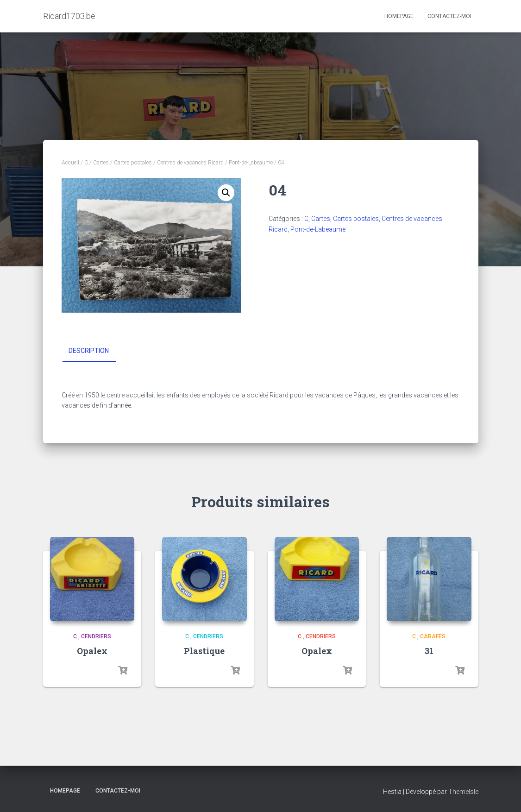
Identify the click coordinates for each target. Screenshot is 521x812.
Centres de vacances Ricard (190, 163)
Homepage (399, 16)
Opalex (92, 650)
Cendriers (96, 636)
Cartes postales (133, 163)
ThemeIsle (463, 792)
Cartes (101, 163)
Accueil (70, 163)
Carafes (433, 636)
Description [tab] (89, 351)
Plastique (204, 650)
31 (429, 650)
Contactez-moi (449, 16)
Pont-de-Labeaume (251, 163)
